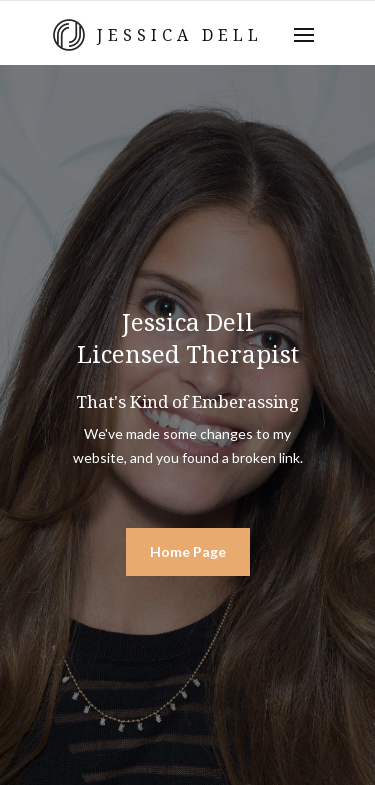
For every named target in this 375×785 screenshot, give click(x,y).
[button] (304, 35)
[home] (150, 35)
